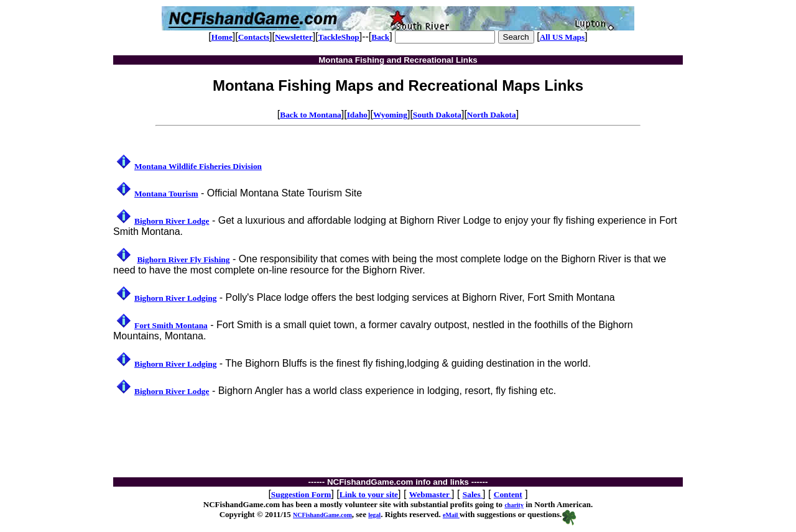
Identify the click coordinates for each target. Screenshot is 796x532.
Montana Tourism (166, 194)
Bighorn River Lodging (175, 298)
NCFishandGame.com (322, 515)
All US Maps (562, 37)
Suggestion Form (301, 494)
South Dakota (437, 115)
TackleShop (339, 37)
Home (222, 37)
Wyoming (390, 115)
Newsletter (294, 37)
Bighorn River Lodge (172, 221)
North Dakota (492, 115)
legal (374, 515)
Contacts (254, 37)
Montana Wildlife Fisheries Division (198, 166)
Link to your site (369, 494)
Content (508, 494)
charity (514, 505)
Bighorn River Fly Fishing (183, 259)
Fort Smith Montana (171, 325)
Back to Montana (310, 115)
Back (380, 37)
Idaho (357, 115)
